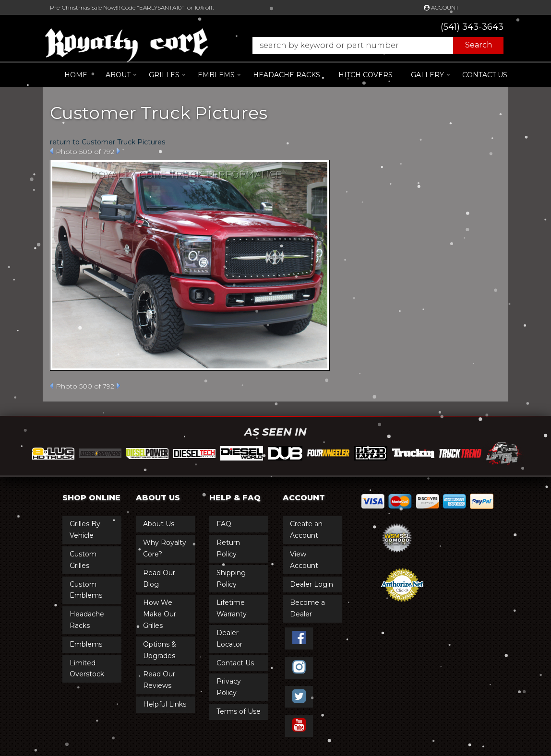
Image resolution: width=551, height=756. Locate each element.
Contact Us (485, 75)
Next (118, 151)
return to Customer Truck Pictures (108, 142)
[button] (373, 46)
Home (76, 75)
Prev (52, 151)
